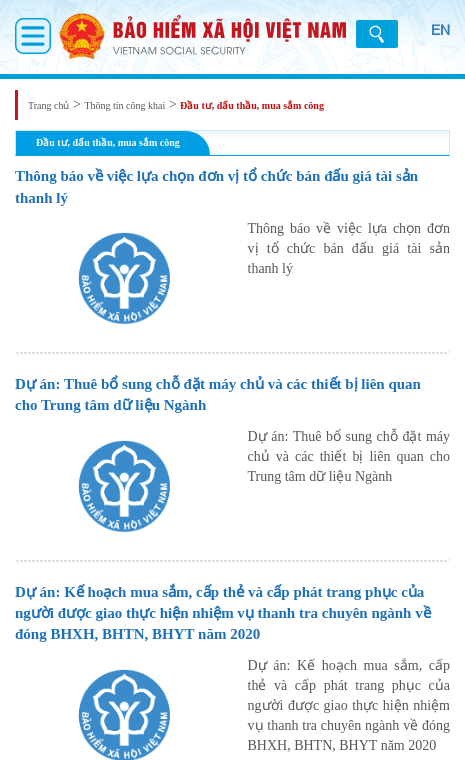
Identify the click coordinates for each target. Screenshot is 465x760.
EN (440, 30)
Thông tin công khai (124, 105)
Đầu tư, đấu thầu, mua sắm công (252, 105)
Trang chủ (48, 105)
